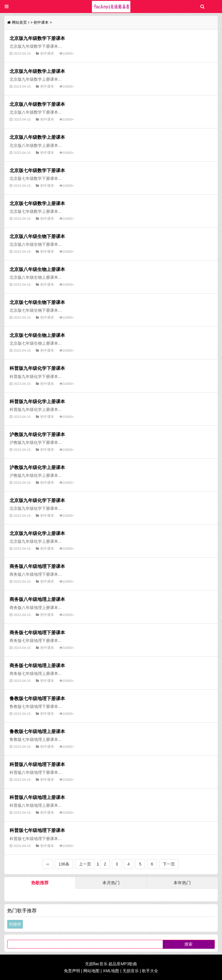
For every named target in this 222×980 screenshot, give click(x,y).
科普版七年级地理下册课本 (37, 830)
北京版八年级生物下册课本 (37, 236)
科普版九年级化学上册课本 (37, 401)
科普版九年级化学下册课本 (37, 368)
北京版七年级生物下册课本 (37, 302)
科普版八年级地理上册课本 (37, 797)
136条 (64, 864)
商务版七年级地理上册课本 (37, 665)
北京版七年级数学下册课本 (37, 170)
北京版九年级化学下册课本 (37, 500)
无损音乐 (131, 971)
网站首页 (19, 22)
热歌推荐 (40, 883)
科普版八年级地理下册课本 (37, 764)
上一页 (85, 864)
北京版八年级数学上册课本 (37, 137)
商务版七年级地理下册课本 (37, 632)
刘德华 (15, 924)
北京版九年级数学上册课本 (37, 71)
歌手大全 (150, 971)
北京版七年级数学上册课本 (37, 203)
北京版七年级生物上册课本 (37, 335)
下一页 (169, 864)
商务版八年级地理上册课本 (37, 599)
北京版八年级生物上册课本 (37, 269)
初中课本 (41, 22)
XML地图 (111, 971)
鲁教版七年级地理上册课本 (37, 731)
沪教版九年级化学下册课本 (37, 434)
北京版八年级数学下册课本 (37, 104)
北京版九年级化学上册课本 (37, 533)
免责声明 (72, 971)
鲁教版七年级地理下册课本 (37, 698)
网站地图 (91, 971)
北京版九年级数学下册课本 (37, 38)
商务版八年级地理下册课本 (37, 566)
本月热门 (111, 883)
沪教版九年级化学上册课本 (37, 467)
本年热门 (182, 883)
